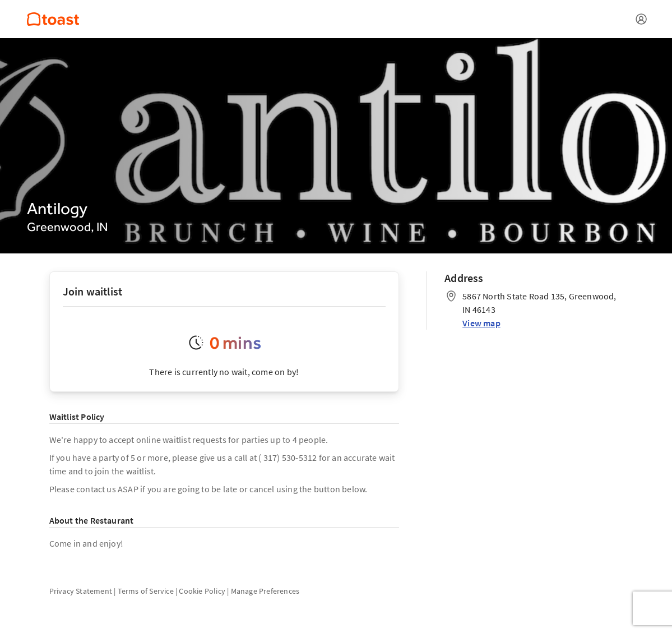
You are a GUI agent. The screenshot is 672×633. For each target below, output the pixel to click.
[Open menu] (641, 19)
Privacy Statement (81, 591)
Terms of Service (146, 591)
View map (481, 323)
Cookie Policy (202, 591)
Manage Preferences (265, 591)
